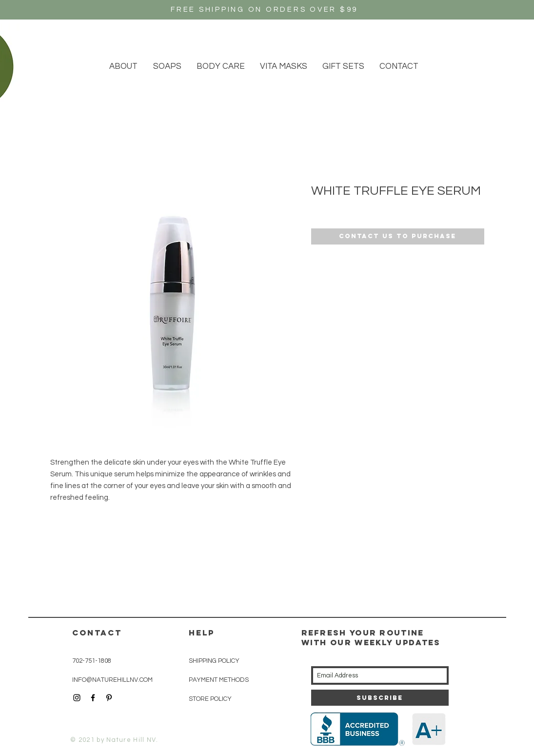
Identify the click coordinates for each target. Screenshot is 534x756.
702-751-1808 (92, 661)
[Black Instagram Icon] (77, 698)
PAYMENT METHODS (219, 680)
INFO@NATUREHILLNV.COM (112, 680)
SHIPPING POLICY (214, 661)
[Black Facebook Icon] (93, 698)
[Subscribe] (380, 698)
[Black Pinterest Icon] (109, 698)
